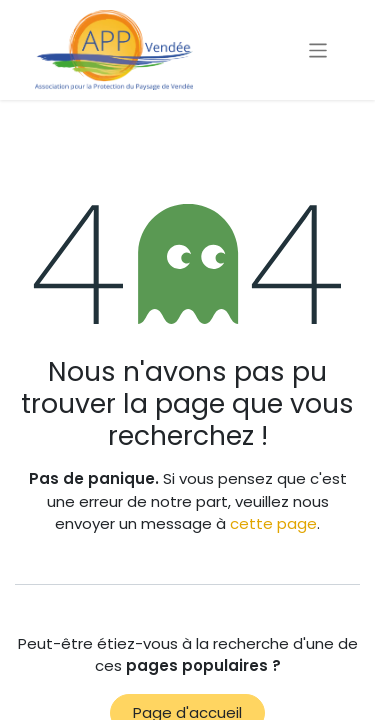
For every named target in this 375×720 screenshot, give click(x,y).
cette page (273, 523)
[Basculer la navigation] (318, 49)
